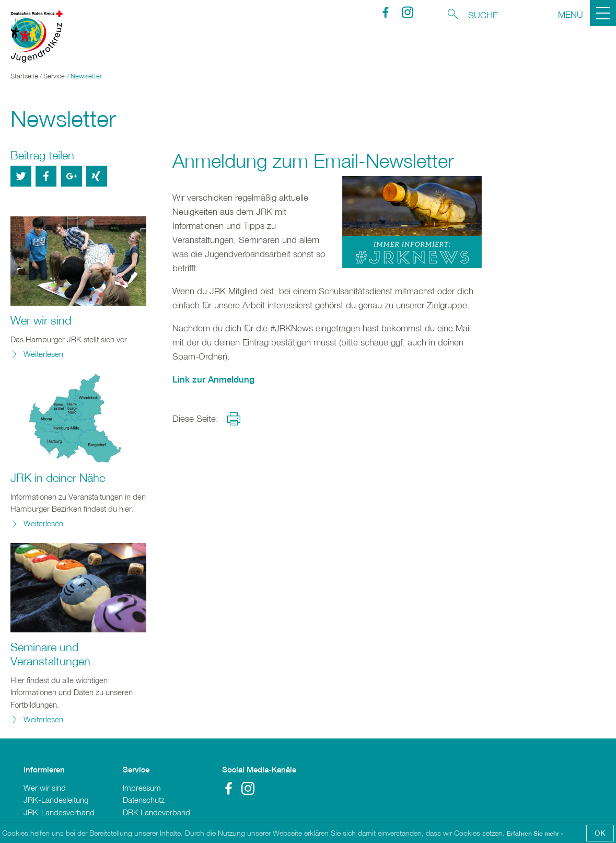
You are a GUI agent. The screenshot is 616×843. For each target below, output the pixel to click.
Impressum (142, 788)
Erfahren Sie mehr (534, 834)
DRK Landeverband (156, 812)
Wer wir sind (41, 320)
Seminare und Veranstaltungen (50, 654)
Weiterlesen (43, 354)
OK (600, 833)
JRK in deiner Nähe (58, 478)
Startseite (24, 76)
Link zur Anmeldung (213, 379)
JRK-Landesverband (59, 812)
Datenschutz (144, 800)
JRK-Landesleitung (56, 800)
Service (54, 76)
